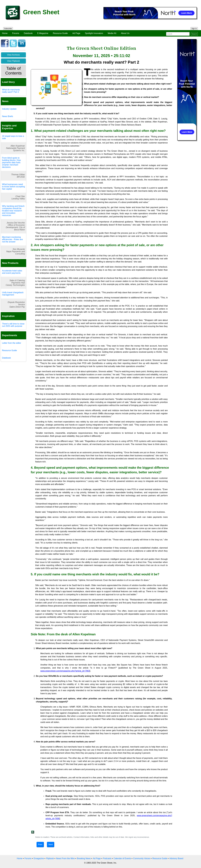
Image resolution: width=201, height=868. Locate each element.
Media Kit (112, 33)
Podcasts (107, 858)
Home (5, 33)
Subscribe (8, 29)
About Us (125, 33)
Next (51, 844)
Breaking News (84, 858)
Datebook (28, 33)
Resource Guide (60, 33)
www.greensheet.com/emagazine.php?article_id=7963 (65, 671)
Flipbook (50, 858)
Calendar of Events (122, 858)
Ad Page (76, 33)
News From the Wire (65, 858)
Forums (16, 33)
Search (194, 34)
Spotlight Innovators (94, 33)
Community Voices (142, 858)
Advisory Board (176, 858)
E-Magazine (43, 33)
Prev (40, 844)
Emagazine (39, 858)
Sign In (194, 29)
